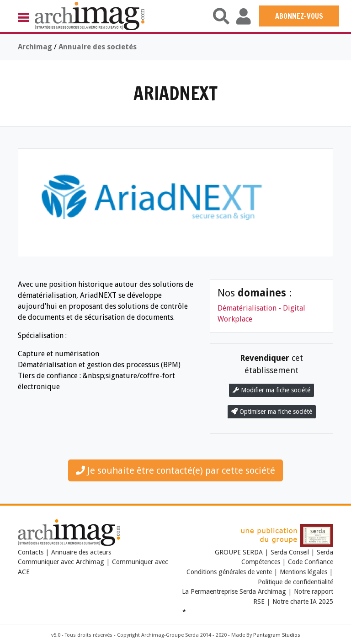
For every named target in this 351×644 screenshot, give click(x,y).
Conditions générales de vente (229, 572)
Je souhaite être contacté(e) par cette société (175, 470)
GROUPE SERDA (240, 552)
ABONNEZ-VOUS (299, 16)
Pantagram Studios (277, 635)
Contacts (31, 552)
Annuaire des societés (98, 47)
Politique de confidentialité (295, 582)
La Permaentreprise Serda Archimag (234, 591)
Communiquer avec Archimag (61, 562)
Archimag (35, 47)
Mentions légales (303, 572)
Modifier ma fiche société (271, 390)
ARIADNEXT (175, 93)
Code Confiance (311, 562)
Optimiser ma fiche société (272, 412)
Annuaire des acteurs (81, 552)
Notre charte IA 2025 (303, 602)
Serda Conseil (290, 552)
